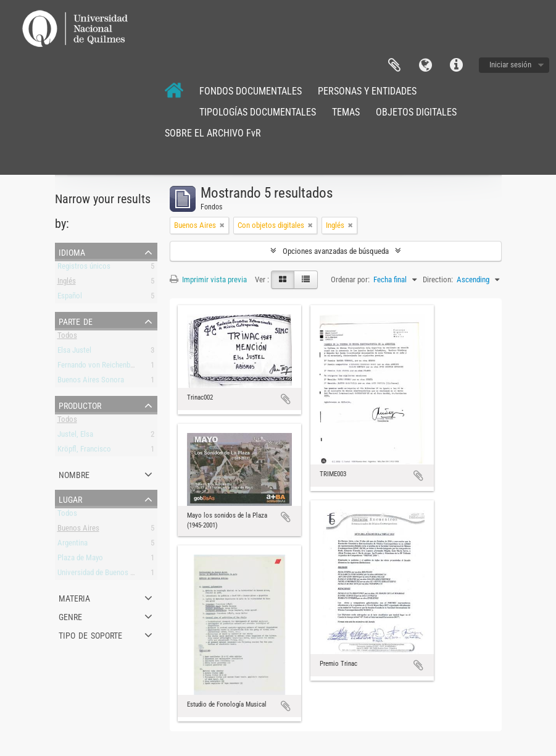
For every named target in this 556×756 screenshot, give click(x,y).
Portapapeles (394, 65)
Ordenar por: (350, 279)
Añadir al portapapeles (286, 399)
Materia (74, 597)
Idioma (425, 65)
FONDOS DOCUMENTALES (251, 91)
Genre (70, 616)
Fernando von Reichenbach (99, 367)
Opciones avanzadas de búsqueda (336, 251)
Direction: (438, 279)
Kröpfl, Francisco (84, 451)
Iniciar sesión (510, 65)
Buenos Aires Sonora (91, 382)
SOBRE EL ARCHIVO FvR (213, 133)
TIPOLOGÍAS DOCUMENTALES (258, 112)
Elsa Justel (74, 352)
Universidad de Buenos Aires (102, 575)
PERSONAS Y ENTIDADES (367, 91)
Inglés (67, 283)
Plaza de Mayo (80, 560)
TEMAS (346, 112)
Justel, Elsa (75, 436)
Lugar (70, 498)
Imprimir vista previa (208, 279)
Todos (67, 338)
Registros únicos (84, 268)
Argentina (73, 545)
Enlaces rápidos (456, 65)
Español (70, 298)
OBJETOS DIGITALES (416, 112)
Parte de (76, 321)
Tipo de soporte (90, 634)
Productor (80, 405)
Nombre (74, 474)
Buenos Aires (78, 530)
